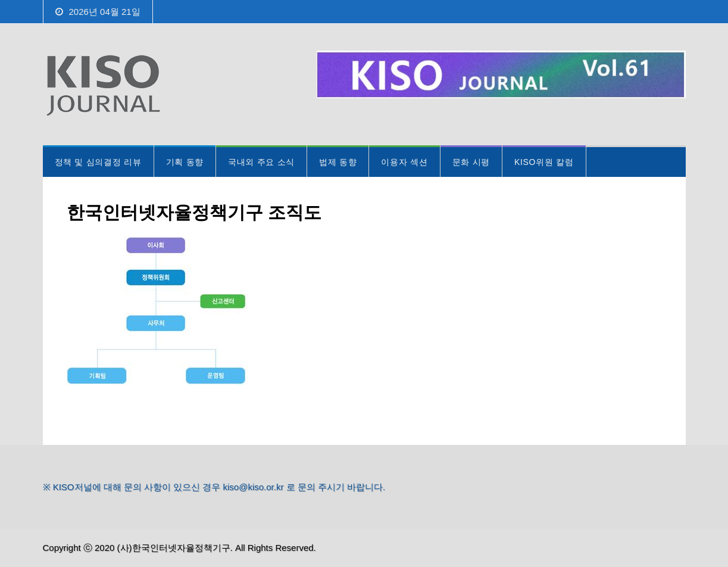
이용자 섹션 (404, 162)
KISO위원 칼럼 (544, 162)
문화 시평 (471, 162)
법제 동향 (338, 162)
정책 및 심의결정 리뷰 (98, 162)
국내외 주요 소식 (261, 162)
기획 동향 (185, 162)
